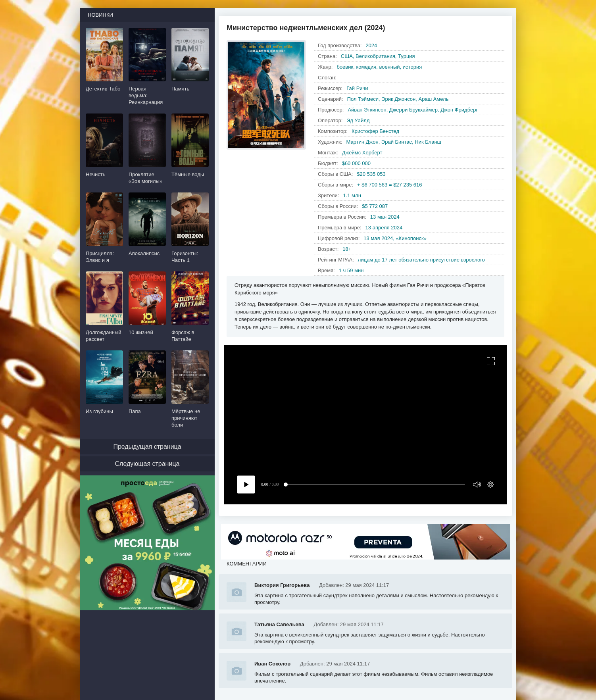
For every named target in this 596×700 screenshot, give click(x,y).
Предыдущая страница (147, 447)
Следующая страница (147, 464)
